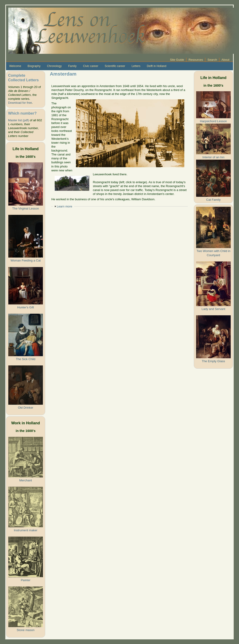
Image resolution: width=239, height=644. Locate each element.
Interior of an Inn (213, 157)
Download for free (20, 103)
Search (212, 60)
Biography (34, 66)
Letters (136, 66)
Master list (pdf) (18, 120)
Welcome (15, 66)
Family (72, 66)
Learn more (64, 206)
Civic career (91, 66)
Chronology (54, 66)
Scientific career (115, 66)
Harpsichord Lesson (214, 121)
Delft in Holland (156, 66)
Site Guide (177, 60)
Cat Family (214, 200)
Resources (196, 60)
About (225, 60)
